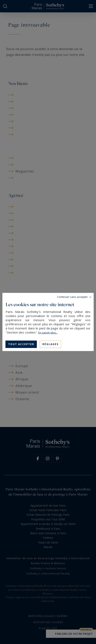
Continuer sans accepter (72, 297)
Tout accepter (21, 344)
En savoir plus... (48, 333)
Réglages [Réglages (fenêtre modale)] (50, 344)
